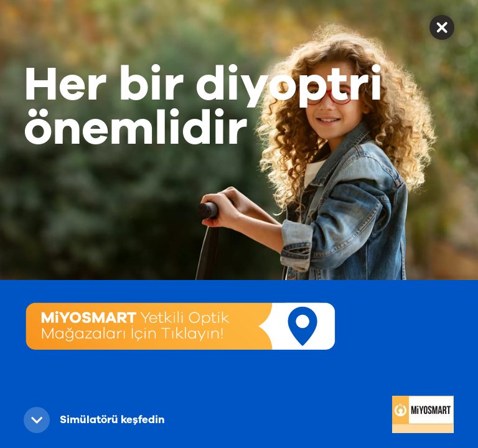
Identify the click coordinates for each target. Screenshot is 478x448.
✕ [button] (442, 27)
